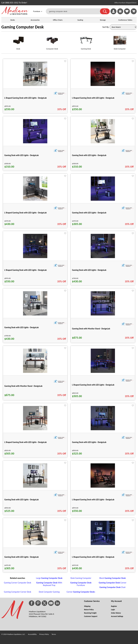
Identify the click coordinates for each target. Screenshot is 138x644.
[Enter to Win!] (120, 14)
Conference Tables (125, 20)
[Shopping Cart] (134, 11)
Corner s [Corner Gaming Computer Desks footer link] (81, 592)
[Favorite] (65, 61)
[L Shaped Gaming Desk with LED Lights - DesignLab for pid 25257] (35, 85)
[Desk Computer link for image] (120, 41)
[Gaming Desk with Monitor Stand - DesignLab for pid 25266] (35, 372)
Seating (80, 20)
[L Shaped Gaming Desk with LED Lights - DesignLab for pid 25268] (35, 429)
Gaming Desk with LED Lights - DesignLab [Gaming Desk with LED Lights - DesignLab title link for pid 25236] (22, 557)
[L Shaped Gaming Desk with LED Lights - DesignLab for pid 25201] (103, 487)
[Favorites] (127, 14)
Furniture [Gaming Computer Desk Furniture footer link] (81, 584)
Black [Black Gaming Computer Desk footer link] (113, 578)
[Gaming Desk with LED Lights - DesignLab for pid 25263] (103, 257)
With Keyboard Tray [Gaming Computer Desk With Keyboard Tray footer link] (49, 584)
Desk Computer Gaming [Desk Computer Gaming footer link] (49, 592)
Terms (54, 634)
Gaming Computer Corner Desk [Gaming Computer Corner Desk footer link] (18, 592)
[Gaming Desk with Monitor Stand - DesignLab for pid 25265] (103, 315)
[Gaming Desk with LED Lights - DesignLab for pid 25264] (35, 315)
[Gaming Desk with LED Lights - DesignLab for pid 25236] (35, 544)
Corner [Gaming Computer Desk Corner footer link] (112, 583)
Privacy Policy (44, 634)
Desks (13, 20)
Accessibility (32, 634)
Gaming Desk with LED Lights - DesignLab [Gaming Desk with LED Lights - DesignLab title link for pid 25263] (89, 270)
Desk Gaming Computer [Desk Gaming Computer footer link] (81, 578)
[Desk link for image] (18, 41)
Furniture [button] (38, 12)
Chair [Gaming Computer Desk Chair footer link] (113, 587)
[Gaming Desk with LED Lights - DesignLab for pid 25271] (35, 487)
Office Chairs (58, 20)
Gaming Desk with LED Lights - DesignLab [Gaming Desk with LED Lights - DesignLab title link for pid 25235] (89, 213)
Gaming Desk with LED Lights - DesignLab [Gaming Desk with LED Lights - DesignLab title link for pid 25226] (22, 155)
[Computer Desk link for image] (52, 41)
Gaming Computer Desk (23, 27)
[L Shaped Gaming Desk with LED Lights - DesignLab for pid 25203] (103, 85)
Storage (103, 20)
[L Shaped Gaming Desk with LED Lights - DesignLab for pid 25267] (103, 372)
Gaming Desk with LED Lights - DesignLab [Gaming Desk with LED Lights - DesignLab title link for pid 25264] (22, 327)
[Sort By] (123, 27)
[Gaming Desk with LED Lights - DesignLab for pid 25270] (103, 429)
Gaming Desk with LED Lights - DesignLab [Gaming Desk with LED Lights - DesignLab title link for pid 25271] (22, 500)
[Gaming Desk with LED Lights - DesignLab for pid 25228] (103, 143)
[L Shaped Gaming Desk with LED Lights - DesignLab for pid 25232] (35, 200)
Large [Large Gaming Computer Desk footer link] (49, 578)
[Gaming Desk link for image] (86, 41)
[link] (134, 11)
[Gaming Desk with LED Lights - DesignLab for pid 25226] (35, 143)
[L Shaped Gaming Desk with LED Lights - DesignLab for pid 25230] (103, 544)
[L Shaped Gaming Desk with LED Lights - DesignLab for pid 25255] (35, 257)
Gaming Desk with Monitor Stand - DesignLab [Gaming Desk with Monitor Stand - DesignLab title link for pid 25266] (23, 386)
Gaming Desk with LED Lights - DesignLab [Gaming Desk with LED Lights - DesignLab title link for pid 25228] (89, 155)
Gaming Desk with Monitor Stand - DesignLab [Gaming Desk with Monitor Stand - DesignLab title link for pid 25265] (91, 329)
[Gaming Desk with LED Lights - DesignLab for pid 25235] (103, 200)
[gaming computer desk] (75, 11)
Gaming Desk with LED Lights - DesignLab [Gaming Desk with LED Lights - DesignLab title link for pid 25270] (89, 442)
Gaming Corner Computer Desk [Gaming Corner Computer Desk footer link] (18, 583)
